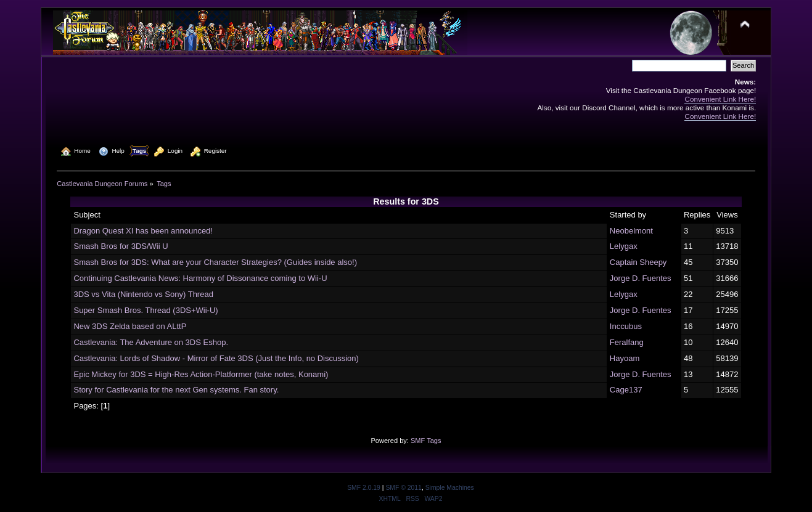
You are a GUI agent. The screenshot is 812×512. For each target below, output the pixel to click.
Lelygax (624, 246)
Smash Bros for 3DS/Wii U (121, 246)
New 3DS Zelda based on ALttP (130, 326)
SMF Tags (426, 441)
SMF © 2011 (403, 488)
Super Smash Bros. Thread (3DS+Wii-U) (146, 310)
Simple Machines (450, 488)
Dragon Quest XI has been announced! (143, 231)
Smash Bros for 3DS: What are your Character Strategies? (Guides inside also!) (215, 262)
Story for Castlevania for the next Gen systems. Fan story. (176, 390)
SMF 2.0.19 (364, 488)
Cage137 (626, 390)
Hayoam (625, 358)
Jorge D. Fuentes (641, 278)
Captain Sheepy (638, 262)
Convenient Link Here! (720, 99)
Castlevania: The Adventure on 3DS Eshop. (151, 342)
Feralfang (627, 342)
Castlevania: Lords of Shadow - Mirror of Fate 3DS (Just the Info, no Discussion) (216, 358)
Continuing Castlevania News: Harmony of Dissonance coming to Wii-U (200, 278)
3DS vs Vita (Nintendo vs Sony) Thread (143, 294)
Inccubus (626, 326)
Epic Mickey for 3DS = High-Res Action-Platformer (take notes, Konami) (201, 374)
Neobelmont (631, 231)
